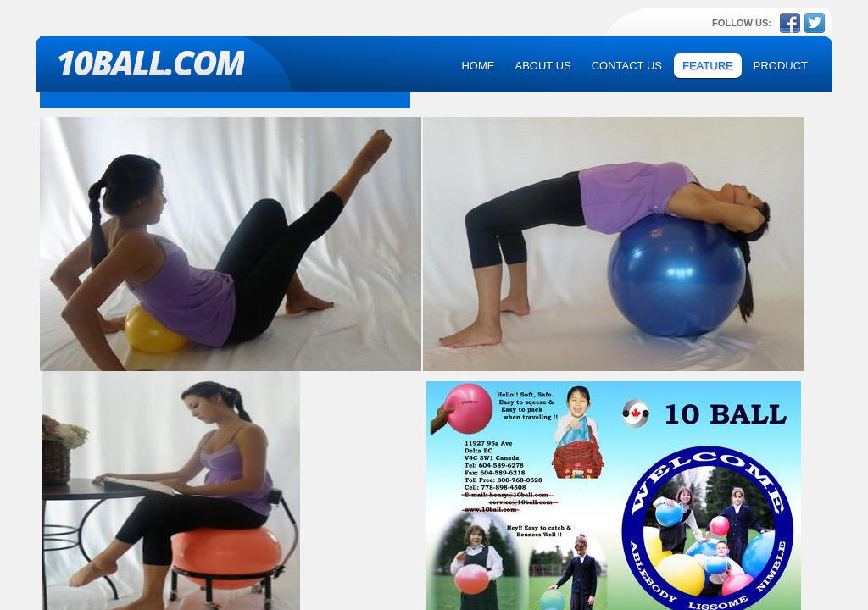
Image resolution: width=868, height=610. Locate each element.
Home (478, 66)
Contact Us (627, 66)
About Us (542, 66)
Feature (708, 66)
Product (781, 66)
